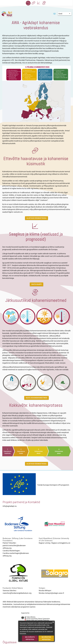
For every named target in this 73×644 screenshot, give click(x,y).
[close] (53, 622)
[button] (28, 3)
